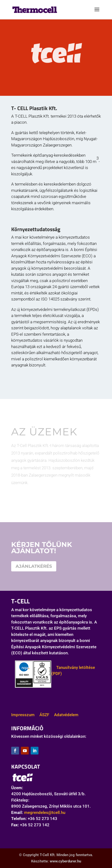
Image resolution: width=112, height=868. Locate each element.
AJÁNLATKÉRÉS (34, 566)
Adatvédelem (66, 715)
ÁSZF (44, 715)
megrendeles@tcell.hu (45, 812)
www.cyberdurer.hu (65, 861)
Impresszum (23, 715)
